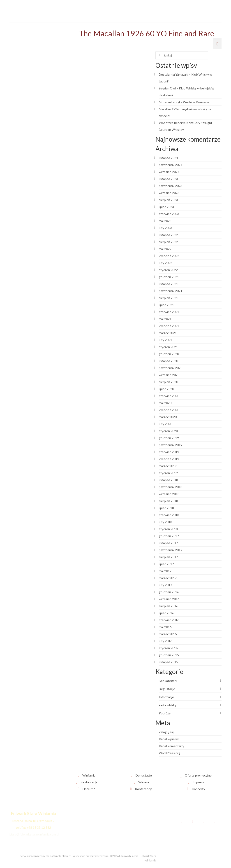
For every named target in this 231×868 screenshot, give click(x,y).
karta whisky (168, 705)
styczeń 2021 (168, 347)
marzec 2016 (168, 634)
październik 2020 (171, 368)
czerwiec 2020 (169, 396)
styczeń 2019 (168, 473)
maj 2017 (165, 571)
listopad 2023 (168, 179)
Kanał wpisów (169, 739)
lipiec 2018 (166, 508)
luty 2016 (165, 641)
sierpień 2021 (168, 298)
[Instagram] (204, 821)
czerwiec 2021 (169, 312)
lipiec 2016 (166, 613)
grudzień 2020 (169, 354)
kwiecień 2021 (169, 326)
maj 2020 (165, 403)
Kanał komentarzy (172, 746)
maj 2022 (165, 249)
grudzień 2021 (169, 277)
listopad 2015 (168, 662)
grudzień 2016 (169, 592)
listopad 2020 (168, 361)
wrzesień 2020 (169, 375)
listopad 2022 (168, 235)
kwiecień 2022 (169, 256)
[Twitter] (193, 821)
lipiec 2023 (166, 207)
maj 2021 (165, 319)
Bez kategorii (168, 681)
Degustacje (167, 689)
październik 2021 (171, 291)
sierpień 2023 (168, 200)
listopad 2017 (168, 543)
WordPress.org (170, 753)
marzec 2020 (168, 417)
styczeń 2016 (168, 648)
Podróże (165, 713)
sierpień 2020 (168, 382)
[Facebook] (182, 821)
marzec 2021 (168, 333)
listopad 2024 (168, 158)
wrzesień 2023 (169, 193)
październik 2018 (171, 487)
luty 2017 (165, 585)
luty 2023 (165, 228)
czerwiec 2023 (169, 214)
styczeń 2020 (168, 431)
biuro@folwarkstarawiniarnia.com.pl (34, 834)
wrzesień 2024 (169, 172)
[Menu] (217, 44)
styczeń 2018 (168, 529)
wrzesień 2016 (169, 599)
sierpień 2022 (168, 242)
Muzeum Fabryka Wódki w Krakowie (184, 102)
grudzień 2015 (169, 655)
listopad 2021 (168, 284)
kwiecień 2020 (169, 410)
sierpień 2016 (168, 606)
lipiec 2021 (166, 305)
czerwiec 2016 (169, 620)
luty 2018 (165, 522)
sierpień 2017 (168, 557)
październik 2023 (171, 186)
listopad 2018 (168, 480)
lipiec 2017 (166, 564)
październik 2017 (171, 550)
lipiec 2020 (166, 389)
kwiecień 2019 (169, 459)
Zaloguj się (166, 732)
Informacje (166, 697)
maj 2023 (165, 221)
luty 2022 (165, 263)
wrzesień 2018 (169, 494)
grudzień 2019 (169, 438)
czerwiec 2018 (169, 515)
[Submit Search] (159, 55)
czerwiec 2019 (169, 452)
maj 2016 (165, 627)
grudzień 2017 (169, 536)
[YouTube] (215, 821)
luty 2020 (165, 424)
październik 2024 (171, 165)
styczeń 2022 (168, 270)
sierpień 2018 (168, 501)
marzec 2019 (168, 466)
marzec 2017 (168, 578)
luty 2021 (165, 340)
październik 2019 (171, 445)
